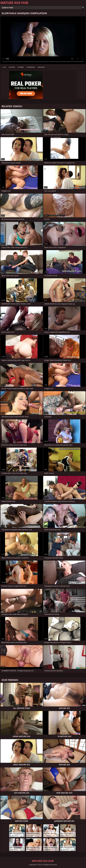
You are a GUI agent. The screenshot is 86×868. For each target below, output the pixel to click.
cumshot (12, 67)
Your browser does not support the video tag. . (43, 40)
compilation (31, 67)
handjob (21, 67)
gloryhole (41, 67)
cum (4, 67)
